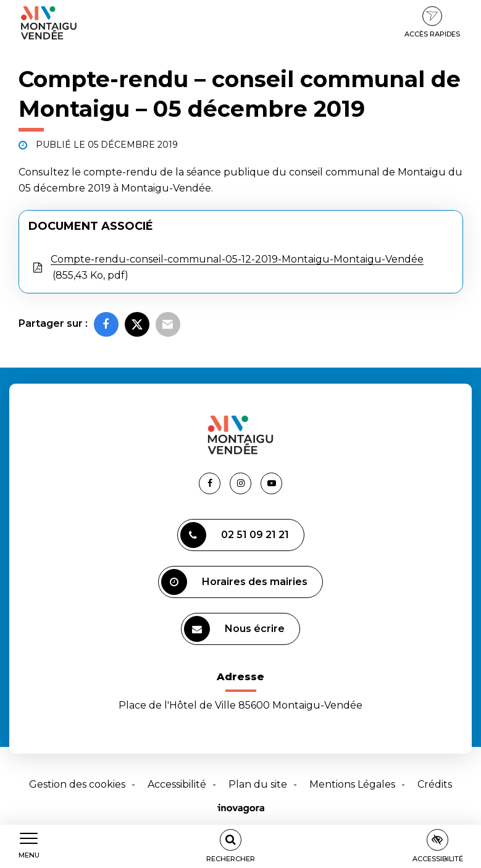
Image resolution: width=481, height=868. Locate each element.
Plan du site (258, 784)
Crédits (435, 784)
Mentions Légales (352, 784)
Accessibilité (177, 784)
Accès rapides (432, 22)
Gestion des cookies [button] (77, 784)
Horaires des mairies (234, 582)
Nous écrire (234, 629)
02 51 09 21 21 (235, 535)
